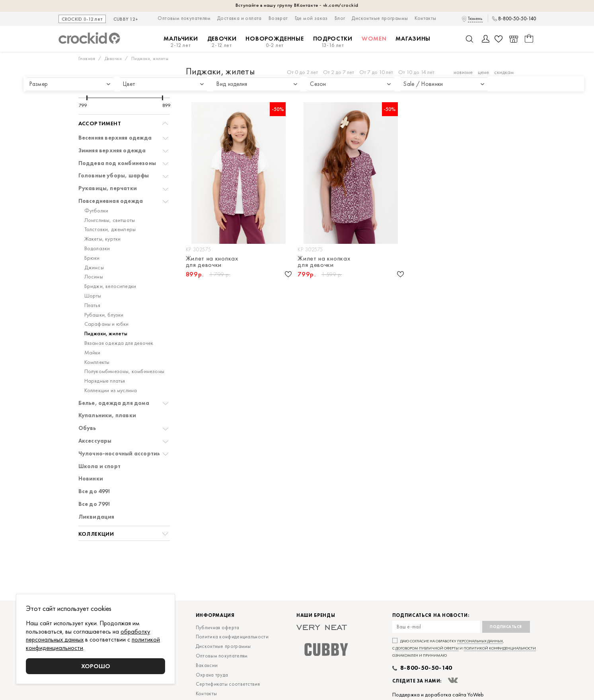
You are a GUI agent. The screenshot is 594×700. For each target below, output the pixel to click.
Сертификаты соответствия (228, 684)
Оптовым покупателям (184, 18)
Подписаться (506, 627)
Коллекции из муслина (111, 390)
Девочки (222, 42)
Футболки (96, 211)
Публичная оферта (218, 627)
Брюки (92, 258)
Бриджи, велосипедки (110, 286)
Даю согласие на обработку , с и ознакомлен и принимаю (464, 648)
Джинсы (94, 267)
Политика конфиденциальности (232, 637)
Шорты (93, 296)
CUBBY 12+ (126, 19)
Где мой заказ (311, 18)
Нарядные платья (105, 381)
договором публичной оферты (427, 648)
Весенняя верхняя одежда (115, 138)
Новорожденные (275, 42)
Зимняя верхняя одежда (112, 151)
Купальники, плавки (107, 415)
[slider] (87, 98)
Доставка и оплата (240, 18)
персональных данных (480, 641)
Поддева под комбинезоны (117, 163)
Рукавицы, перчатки (108, 188)
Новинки (91, 479)
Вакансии (207, 665)
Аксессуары (95, 441)
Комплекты (97, 362)
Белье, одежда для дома (114, 403)
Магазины (413, 39)
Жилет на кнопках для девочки (212, 262)
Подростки (333, 42)
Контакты (425, 18)
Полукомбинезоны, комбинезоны (125, 371)
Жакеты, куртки (103, 239)
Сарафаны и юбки (107, 324)
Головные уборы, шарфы (114, 176)
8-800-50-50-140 (517, 19)
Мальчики (181, 42)
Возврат (278, 18)
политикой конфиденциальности (500, 648)
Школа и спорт (100, 466)
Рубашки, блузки (104, 315)
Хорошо (96, 666)
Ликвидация (96, 517)
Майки (93, 353)
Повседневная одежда (111, 201)
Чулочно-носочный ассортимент (125, 454)
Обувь (87, 428)
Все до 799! (94, 504)
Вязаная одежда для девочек (119, 343)
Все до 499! (94, 491)
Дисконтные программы (380, 18)
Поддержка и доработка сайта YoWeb (438, 694)
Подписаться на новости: (431, 615)
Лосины (94, 277)
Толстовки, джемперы (110, 229)
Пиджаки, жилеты (106, 333)
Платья (92, 305)
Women (374, 39)
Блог (340, 18)
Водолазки (97, 248)
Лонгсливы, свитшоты (110, 220)
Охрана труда (212, 675)
